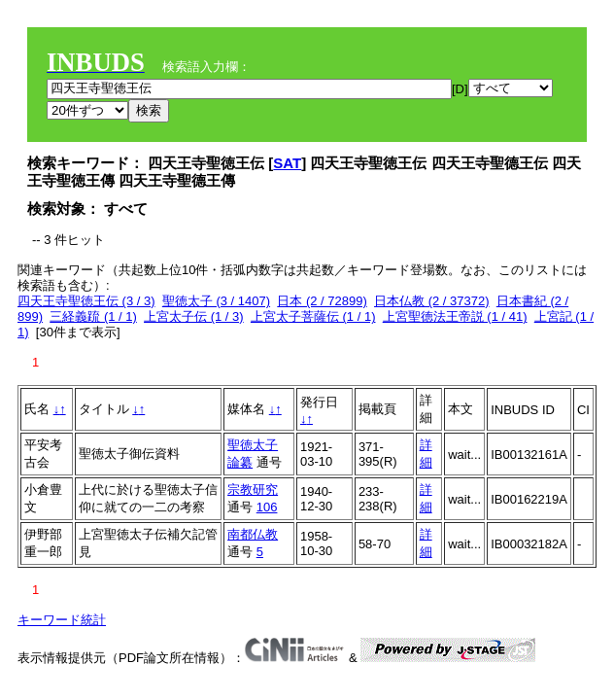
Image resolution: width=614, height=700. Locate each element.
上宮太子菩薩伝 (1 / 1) (313, 316)
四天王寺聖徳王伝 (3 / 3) (86, 301)
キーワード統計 (62, 620)
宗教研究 (253, 490)
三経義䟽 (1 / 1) (93, 316)
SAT (287, 163)
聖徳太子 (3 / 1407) (216, 301)
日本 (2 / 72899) (322, 301)
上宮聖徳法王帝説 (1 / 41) (455, 316)
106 (267, 507)
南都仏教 (253, 534)
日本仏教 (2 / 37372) (432, 301)
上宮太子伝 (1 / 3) (194, 316)
